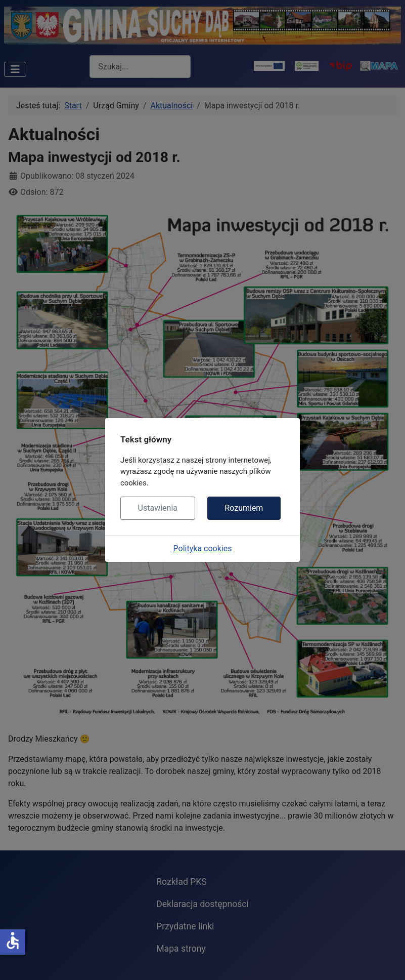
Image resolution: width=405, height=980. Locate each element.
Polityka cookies (203, 548)
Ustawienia (158, 508)
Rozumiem (244, 508)
